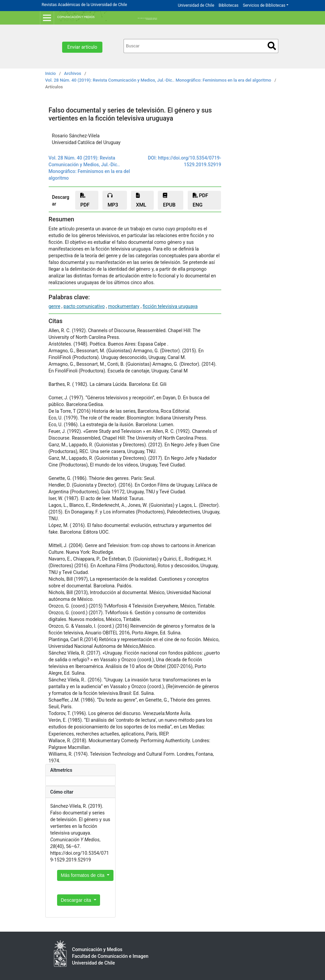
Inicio (51, 73)
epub (169, 200)
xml (141, 200)
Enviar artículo (82, 47)
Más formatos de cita (83, 875)
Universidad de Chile (196, 5)
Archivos (73, 73)
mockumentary (124, 306)
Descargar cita (77, 900)
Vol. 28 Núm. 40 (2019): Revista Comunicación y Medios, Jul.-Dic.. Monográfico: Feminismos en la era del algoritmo (158, 80)
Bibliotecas (228, 5)
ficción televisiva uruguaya (170, 306)
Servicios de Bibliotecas (264, 5)
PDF (85, 200)
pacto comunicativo (84, 306)
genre (55, 306)
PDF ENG (200, 200)
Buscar (272, 46)
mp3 (113, 200)
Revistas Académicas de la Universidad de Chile (84, 5)
